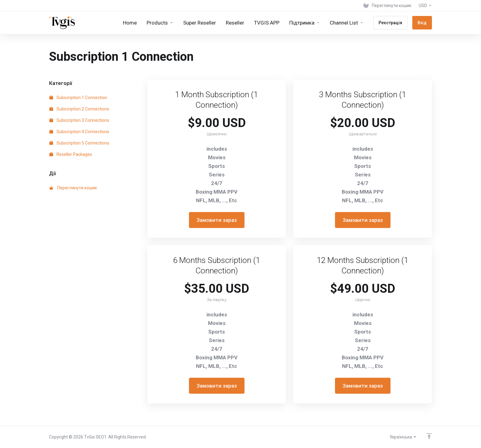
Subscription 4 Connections (79, 132)
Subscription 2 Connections (79, 109)
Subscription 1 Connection (78, 98)
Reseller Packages (71, 154)
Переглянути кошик (73, 188)
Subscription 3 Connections (79, 120)
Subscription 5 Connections (79, 143)
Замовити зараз (217, 220)
